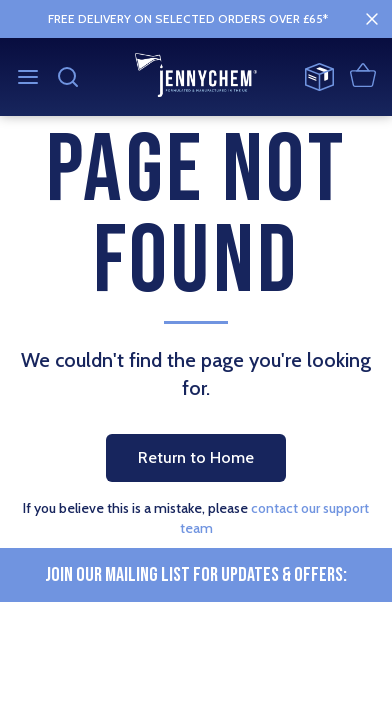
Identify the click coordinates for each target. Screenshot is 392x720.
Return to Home (196, 457)
